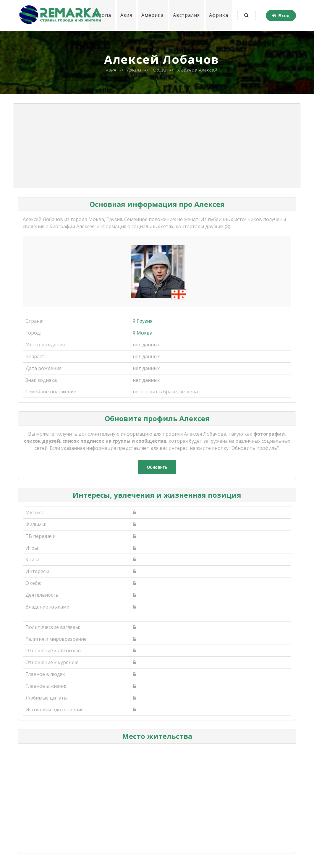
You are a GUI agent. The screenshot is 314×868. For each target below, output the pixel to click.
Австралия (186, 15)
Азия (125, 15)
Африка (218, 15)
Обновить (157, 467)
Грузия (144, 321)
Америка (152, 15)
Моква (144, 333)
